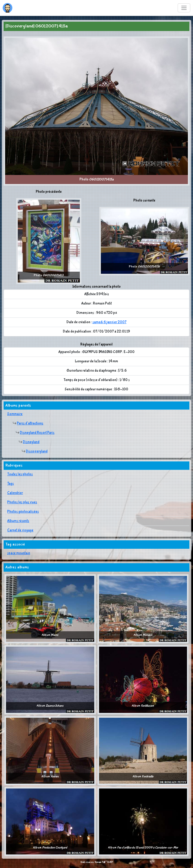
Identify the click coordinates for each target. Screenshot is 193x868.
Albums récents (18, 521)
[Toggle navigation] (184, 8)
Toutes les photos (20, 474)
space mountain (19, 553)
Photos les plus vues (22, 502)
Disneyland (31, 442)
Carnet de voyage (20, 530)
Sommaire (15, 414)
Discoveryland (37, 451)
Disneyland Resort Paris (37, 433)
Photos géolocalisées (23, 512)
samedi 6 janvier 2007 (109, 322)
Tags (11, 484)
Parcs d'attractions (30, 423)
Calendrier (15, 493)
